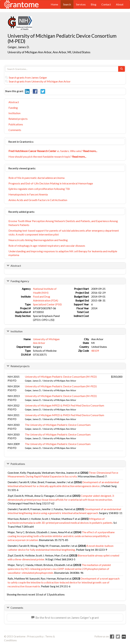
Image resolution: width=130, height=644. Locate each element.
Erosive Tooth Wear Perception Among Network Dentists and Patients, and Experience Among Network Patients (63, 223)
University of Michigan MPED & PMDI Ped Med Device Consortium (64, 405)
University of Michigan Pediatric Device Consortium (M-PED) (61, 377)
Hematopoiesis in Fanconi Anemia (28, 194)
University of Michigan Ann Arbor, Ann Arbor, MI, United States (49, 52)
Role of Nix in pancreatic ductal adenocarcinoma (36, 178)
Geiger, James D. (19, 47)
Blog (94, 4)
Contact (106, 4)
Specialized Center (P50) (47, 304)
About (120, 4)
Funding (13, 108)
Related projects (18, 119)
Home (54, 4)
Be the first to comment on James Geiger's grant (65, 618)
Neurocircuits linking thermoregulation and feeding (38, 240)
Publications (16, 124)
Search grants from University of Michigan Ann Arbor (38, 81)
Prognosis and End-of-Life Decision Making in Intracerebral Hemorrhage (51, 183)
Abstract (14, 102)
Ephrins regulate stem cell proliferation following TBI (39, 189)
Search (67, 4)
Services (81, 4)
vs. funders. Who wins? (53, 151)
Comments (15, 130)
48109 (95, 351)
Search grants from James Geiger (26, 77)
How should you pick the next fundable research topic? (47, 157)
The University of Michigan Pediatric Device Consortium (58, 425)
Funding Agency (20, 281)
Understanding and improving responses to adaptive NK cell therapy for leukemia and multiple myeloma (63, 253)
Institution (14, 113)
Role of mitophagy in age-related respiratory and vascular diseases (47, 246)
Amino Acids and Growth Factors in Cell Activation (38, 200)
